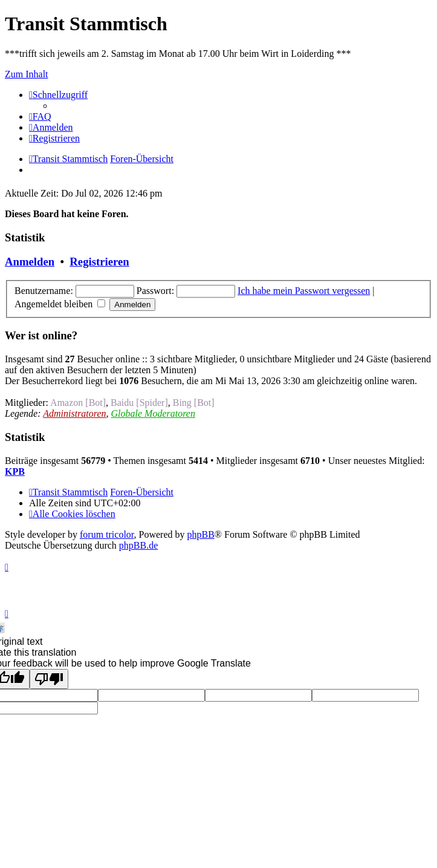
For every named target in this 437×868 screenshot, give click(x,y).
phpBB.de (138, 545)
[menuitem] (40, 116)
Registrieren (99, 262)
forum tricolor (107, 534)
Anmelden (30, 262)
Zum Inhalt (27, 74)
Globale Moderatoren (153, 413)
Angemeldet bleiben (60, 304)
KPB (15, 472)
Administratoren (74, 413)
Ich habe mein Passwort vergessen (304, 291)
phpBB (201, 534)
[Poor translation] (49, 679)
